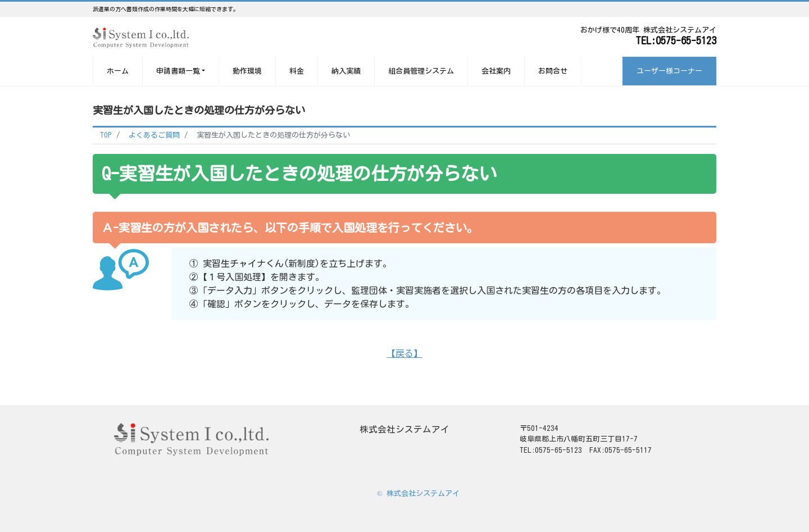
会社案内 (496, 71)
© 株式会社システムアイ (418, 494)
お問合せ (553, 71)
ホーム (118, 71)
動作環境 (247, 71)
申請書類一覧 (178, 71)
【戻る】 (404, 353)
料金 (297, 71)
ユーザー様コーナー (669, 71)
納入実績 (346, 71)
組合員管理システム (421, 71)
